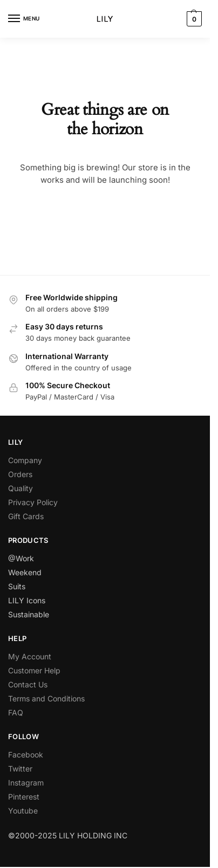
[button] (193, 19)
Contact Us (28, 684)
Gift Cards (26, 516)
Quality (21, 488)
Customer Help (34, 670)
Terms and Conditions (46, 698)
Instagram (26, 783)
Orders (20, 474)
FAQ (16, 712)
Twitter (20, 769)
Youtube (23, 811)
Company (25, 460)
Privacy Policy (33, 502)
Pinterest (24, 797)
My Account (30, 656)
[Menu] (24, 19)
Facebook (26, 755)
